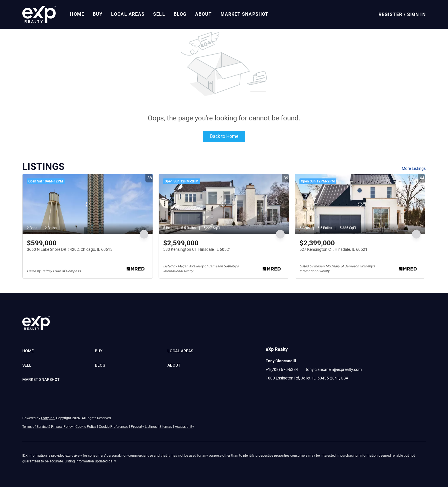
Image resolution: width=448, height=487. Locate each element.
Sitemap (166, 427)
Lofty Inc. (48, 418)
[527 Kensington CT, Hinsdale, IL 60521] (360, 204)
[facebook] (270, 391)
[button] (39, 14)
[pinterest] (304, 391)
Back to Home (224, 136)
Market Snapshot (245, 14)
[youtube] (293, 391)
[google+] (316, 391)
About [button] (204, 14)
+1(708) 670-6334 (282, 369)
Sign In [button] (416, 14)
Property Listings (144, 427)
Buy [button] (98, 14)
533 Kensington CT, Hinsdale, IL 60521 (197, 249)
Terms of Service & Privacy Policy (48, 427)
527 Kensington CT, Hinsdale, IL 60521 (333, 249)
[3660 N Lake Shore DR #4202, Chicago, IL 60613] (88, 204)
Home (77, 14)
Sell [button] (159, 14)
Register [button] (390, 14)
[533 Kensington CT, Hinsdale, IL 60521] (224, 204)
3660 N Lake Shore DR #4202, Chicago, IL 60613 (70, 249)
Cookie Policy (86, 427)
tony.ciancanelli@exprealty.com (334, 369)
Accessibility (184, 427)
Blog (180, 14)
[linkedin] (281, 391)
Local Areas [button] (128, 14)
